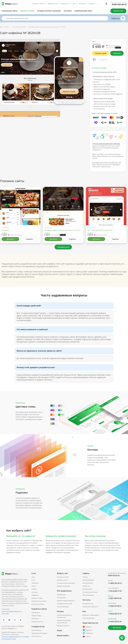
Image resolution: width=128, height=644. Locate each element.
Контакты (34, 592)
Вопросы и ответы (37, 598)
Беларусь (87, 627)
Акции (59, 630)
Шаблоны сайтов (27, 11)
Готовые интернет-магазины (49, 11)
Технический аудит (63, 607)
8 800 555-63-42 (119, 4)
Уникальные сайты (9, 11)
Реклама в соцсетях (63, 626)
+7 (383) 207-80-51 (115, 606)
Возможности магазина (39, 601)
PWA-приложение (88, 595)
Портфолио (35, 583)
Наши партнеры (37, 630)
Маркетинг (65, 4)
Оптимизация (61, 598)
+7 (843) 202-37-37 (115, 614)
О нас (33, 580)
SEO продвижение (64, 591)
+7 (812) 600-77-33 (115, 591)
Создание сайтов (38, 4)
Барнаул (111, 596)
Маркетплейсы (63, 636)
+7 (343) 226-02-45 (115, 622)
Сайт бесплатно (36, 636)
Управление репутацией (65, 604)
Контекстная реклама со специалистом (65, 616)
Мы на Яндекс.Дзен (88, 618)
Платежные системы (38, 604)
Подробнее (29, 239)
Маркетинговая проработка (66, 601)
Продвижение (61, 595)
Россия (86, 636)
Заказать (117, 53)
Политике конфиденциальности (12, 637)
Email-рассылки (87, 589)
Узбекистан (88, 633)
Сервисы (92, 4)
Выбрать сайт (53, 4)
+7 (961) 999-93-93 (115, 598)
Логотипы (68, 11)
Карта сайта (5, 614)
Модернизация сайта (83, 11)
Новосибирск (112, 603)
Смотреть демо (101, 53)
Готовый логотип (88, 604)
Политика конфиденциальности (12, 611)
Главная (85, 577)
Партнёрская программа (39, 633)
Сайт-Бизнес (35, 619)
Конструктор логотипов (90, 592)
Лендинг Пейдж (36, 616)
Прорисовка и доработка (90, 607)
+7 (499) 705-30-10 (115, 583)
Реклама (82, 4)
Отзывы (34, 589)
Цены (33, 577)
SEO (74, 4)
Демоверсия (10, 239)
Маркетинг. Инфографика (91, 615)
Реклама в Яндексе (88, 580)
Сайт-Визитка (36, 613)
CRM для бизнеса (88, 583)
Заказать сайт (118, 11)
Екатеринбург (112, 619)
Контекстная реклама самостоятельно (64, 621)
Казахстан (87, 630)
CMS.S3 (34, 586)
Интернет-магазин (37, 622)
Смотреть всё (63, 247)
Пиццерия (5, 230)
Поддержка (35, 595)
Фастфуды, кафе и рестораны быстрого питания (62, 230)
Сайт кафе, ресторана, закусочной (100, 230)
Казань (110, 611)
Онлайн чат (86, 586)
